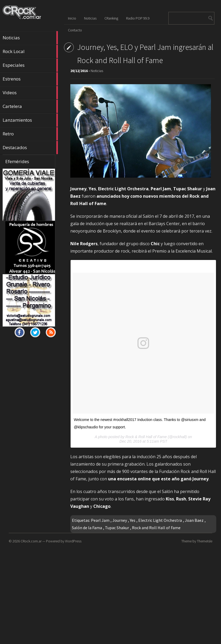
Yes (133, 520)
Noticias (30, 38)
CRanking (111, 18)
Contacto (75, 30)
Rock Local (30, 51)
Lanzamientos (30, 120)
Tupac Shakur (117, 528)
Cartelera (30, 106)
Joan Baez (194, 520)
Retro (30, 134)
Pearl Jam (100, 520)
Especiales (30, 65)
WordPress (73, 541)
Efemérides (17, 161)
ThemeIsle (205, 541)
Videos (30, 93)
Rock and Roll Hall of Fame (156, 528)
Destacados (30, 148)
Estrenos (30, 79)
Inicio (72, 18)
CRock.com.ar (31, 541)
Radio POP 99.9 (138, 18)
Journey (120, 520)
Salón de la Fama (87, 528)
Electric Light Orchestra (160, 520)
